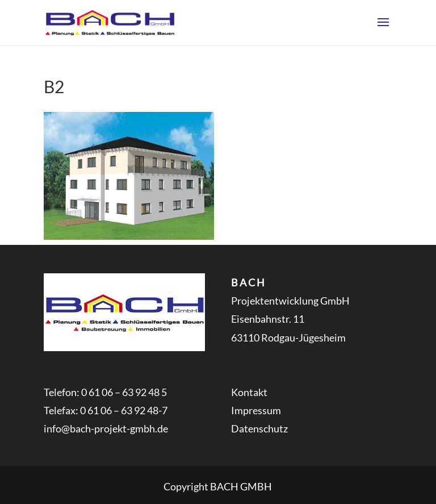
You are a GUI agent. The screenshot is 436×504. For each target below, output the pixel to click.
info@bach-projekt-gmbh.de (106, 428)
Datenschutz (259, 428)
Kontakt (249, 392)
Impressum (256, 410)
